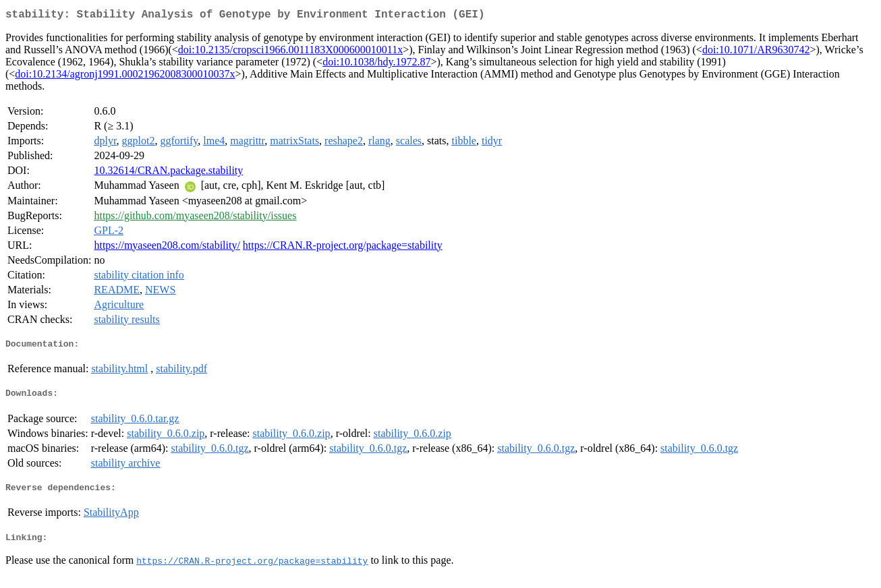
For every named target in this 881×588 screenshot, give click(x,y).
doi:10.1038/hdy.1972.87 (376, 64)
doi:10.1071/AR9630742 (756, 52)
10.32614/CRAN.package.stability (168, 173)
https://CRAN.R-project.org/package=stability (343, 248)
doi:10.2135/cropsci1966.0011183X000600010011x (290, 52)
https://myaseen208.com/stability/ (167, 248)
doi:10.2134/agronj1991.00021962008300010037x (125, 77)
